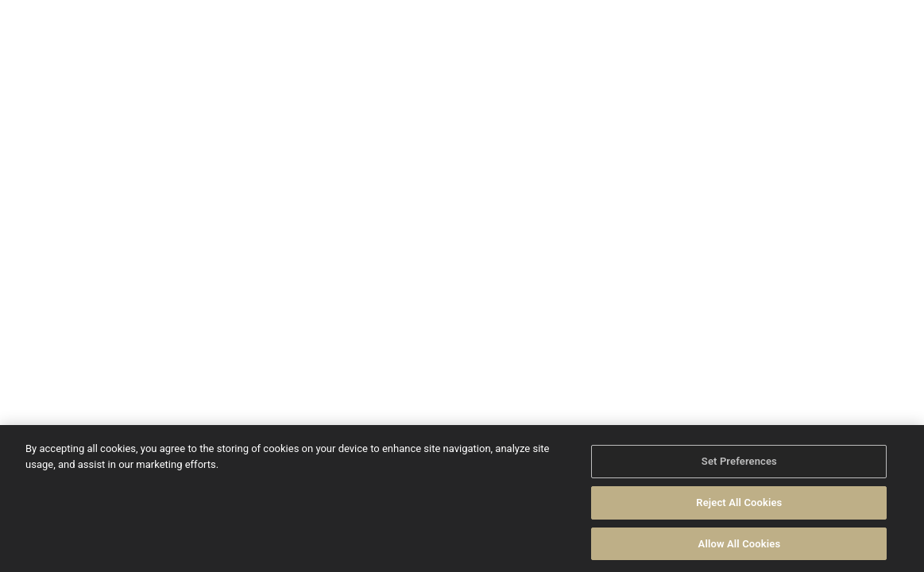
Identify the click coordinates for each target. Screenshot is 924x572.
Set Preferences (739, 464)
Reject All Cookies (739, 506)
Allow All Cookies (740, 547)
